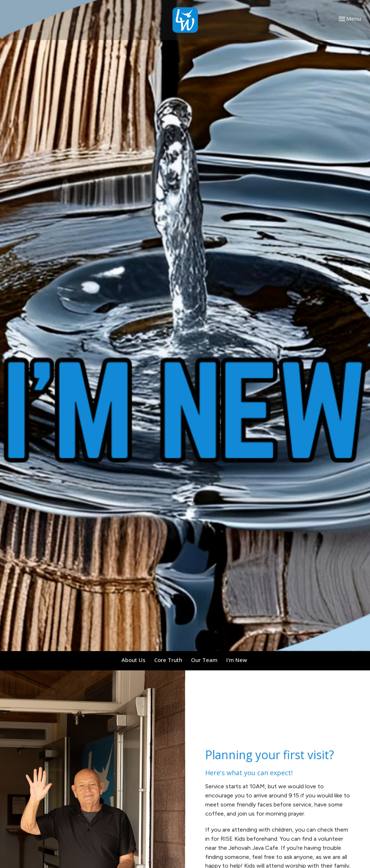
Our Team (204, 660)
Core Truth (168, 660)
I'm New (237, 660)
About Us (134, 660)
